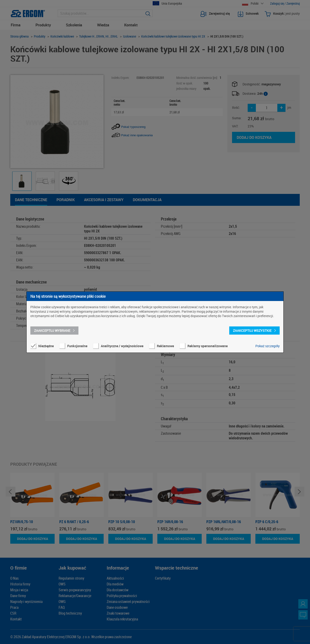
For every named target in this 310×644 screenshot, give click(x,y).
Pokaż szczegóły (268, 346)
